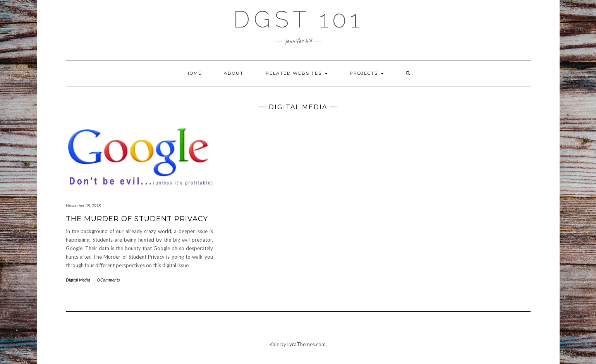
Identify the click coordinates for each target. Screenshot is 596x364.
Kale (274, 344)
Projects (367, 73)
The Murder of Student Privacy (137, 219)
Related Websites (297, 73)
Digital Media (78, 280)
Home (194, 73)
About (234, 73)
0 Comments (108, 280)
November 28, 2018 (83, 205)
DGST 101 (298, 19)
